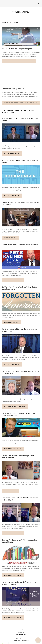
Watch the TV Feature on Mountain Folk (19, 61)
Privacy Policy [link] (21, 639)
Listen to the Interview (13, 280)
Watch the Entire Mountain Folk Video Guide (21, 103)
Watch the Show (10, 238)
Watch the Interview (12, 153)
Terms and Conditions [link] (21, 641)
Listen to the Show (11, 322)
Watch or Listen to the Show (15, 407)
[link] (39, 3)
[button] (3, 3)
